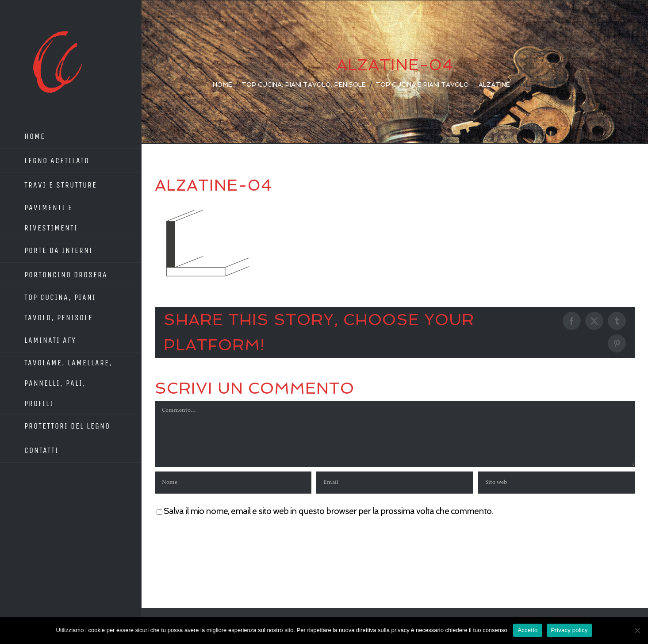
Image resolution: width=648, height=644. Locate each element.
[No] (637, 630)
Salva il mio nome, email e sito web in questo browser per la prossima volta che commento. (328, 511)
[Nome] (233, 483)
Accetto (527, 630)
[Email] (395, 483)
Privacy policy (569, 630)
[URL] (556, 483)
